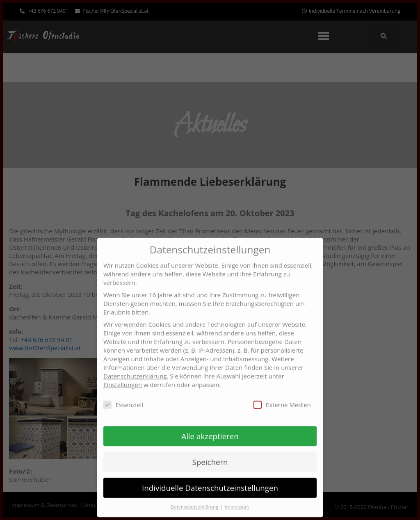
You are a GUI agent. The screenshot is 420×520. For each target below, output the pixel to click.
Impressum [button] (237, 500)
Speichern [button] (210, 455)
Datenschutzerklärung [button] (195, 500)
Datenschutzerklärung (135, 369)
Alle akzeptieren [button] (210, 430)
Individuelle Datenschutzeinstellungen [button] (210, 481)
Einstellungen (123, 378)
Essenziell (123, 398)
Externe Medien (282, 398)
